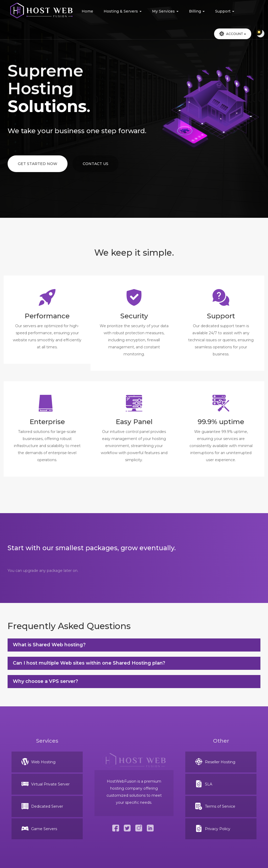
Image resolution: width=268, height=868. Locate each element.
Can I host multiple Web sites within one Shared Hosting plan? (89, 663)
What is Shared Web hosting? (49, 645)
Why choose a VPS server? (45, 681)
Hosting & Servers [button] (123, 11)
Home (87, 11)
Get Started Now (38, 164)
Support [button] (225, 11)
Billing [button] (197, 11)
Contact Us (96, 164)
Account (233, 34)
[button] (233, 34)
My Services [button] (165, 11)
